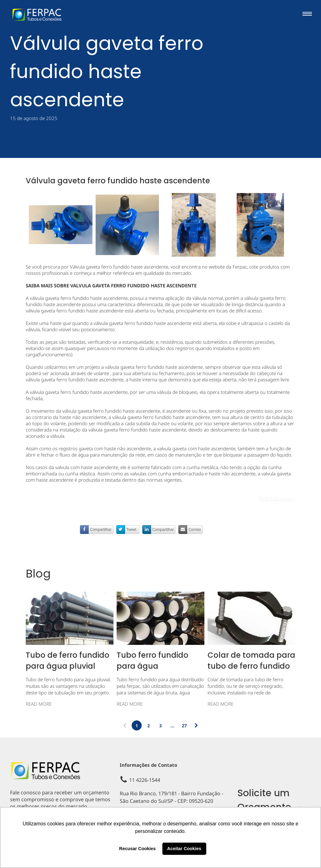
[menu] (307, 14)
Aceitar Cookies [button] (184, 849)
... (172, 726)
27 (184, 726)
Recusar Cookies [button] (137, 849)
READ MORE (39, 704)
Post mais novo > (277, 499)
